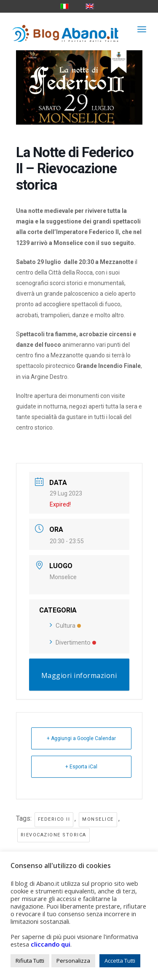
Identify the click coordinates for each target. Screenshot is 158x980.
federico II (54, 819)
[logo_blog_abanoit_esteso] (66, 29)
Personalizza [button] (73, 961)
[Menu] (142, 29)
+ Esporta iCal (81, 767)
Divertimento (73, 642)
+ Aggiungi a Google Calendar (81, 738)
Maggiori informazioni (79, 675)
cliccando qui (51, 944)
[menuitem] (142, 29)
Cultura (65, 626)
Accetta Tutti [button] (120, 961)
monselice (98, 819)
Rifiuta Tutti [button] (30, 961)
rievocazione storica (54, 835)
